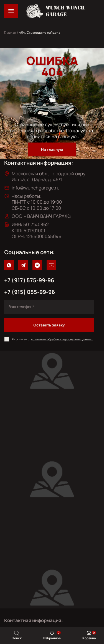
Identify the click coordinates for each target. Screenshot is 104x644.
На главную (52, 149)
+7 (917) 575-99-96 (29, 280)
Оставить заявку (49, 325)
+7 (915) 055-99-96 (30, 292)
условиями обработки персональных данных (62, 339)
